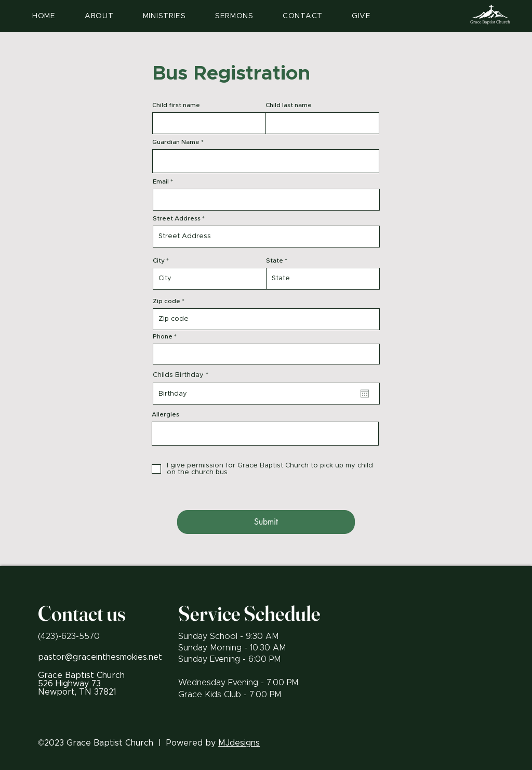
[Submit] (266, 522)
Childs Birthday (183, 375)
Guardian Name (176, 142)
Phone (163, 336)
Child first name (176, 105)
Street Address (177, 218)
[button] (164, 16)
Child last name (289, 105)
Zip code (167, 301)
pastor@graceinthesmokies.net (100, 657)
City (159, 260)
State (275, 260)
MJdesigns (239, 743)
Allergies (165, 414)
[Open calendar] (365, 394)
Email (161, 181)
